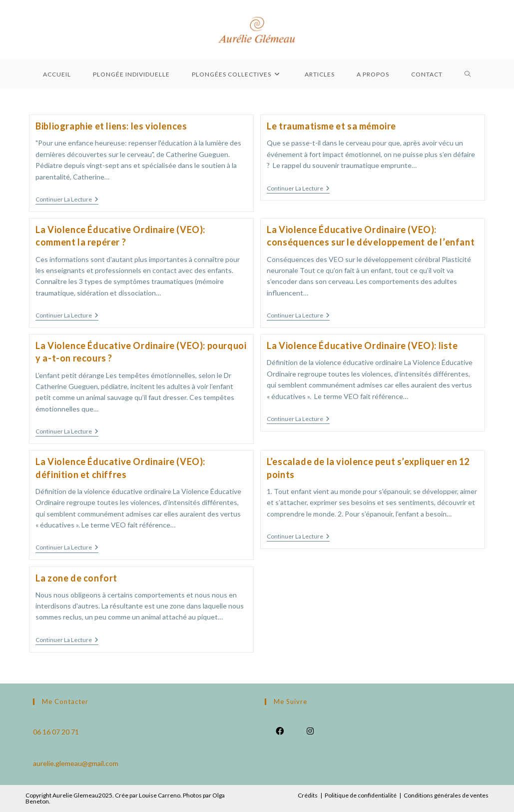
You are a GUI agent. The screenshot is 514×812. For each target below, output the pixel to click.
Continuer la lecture (67, 200)
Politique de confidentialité (361, 795)
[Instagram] (310, 730)
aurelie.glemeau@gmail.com (76, 763)
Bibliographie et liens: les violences (111, 126)
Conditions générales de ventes (446, 795)
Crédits (308, 795)
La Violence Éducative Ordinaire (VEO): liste (362, 345)
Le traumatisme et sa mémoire (331, 126)
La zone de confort (76, 578)
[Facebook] (280, 730)
